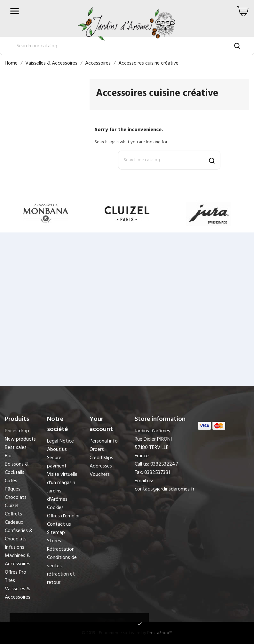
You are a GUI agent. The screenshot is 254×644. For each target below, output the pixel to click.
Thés (10, 581)
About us (57, 450)
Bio (8, 456)
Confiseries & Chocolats (19, 535)
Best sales (16, 448)
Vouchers (100, 475)
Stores (54, 541)
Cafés (11, 481)
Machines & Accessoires (18, 560)
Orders (97, 450)
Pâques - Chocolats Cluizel (16, 498)
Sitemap (56, 533)
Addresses (101, 466)
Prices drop (17, 431)
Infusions (15, 547)
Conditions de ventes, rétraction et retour (62, 570)
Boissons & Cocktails (17, 468)
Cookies (55, 508)
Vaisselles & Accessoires (18, 593)
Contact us (59, 524)
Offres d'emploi (63, 516)
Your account (101, 424)
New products (20, 439)
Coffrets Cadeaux (14, 518)
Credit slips (101, 458)
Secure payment (57, 462)
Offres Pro (16, 572)
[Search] (169, 160)
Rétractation (61, 549)
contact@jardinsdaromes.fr (165, 489)
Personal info (104, 441)
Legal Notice (60, 441)
